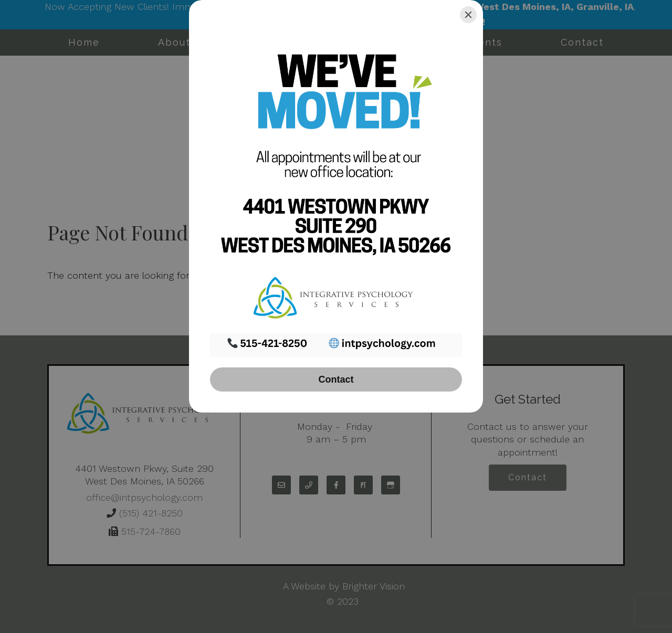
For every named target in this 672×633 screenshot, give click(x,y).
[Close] (468, 15)
